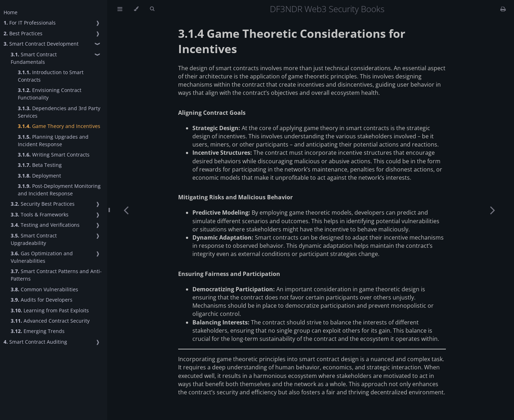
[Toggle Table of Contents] (120, 9)
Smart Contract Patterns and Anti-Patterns (56, 275)
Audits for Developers (42, 300)
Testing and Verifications (45, 225)
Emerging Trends (38, 331)
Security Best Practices (43, 204)
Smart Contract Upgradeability (34, 239)
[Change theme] (136, 9)
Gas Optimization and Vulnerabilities (42, 257)
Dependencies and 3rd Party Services (59, 112)
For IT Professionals (30, 23)
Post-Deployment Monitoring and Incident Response (59, 190)
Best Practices (23, 33)
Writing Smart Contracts (54, 155)
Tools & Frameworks (40, 214)
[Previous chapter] (126, 210)
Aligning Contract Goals (212, 113)
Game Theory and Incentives (59, 126)
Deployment (39, 176)
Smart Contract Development (41, 44)
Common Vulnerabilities (44, 289)
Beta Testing (40, 165)
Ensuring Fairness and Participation (229, 274)
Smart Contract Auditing (35, 342)
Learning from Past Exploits (50, 310)
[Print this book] (503, 9)
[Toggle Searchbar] (152, 9)
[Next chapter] (493, 210)
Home (11, 12)
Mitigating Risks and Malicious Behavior (235, 197)
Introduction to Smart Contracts (51, 76)
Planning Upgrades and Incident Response (53, 140)
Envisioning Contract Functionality (50, 94)
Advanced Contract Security (50, 321)
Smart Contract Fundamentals (34, 58)
